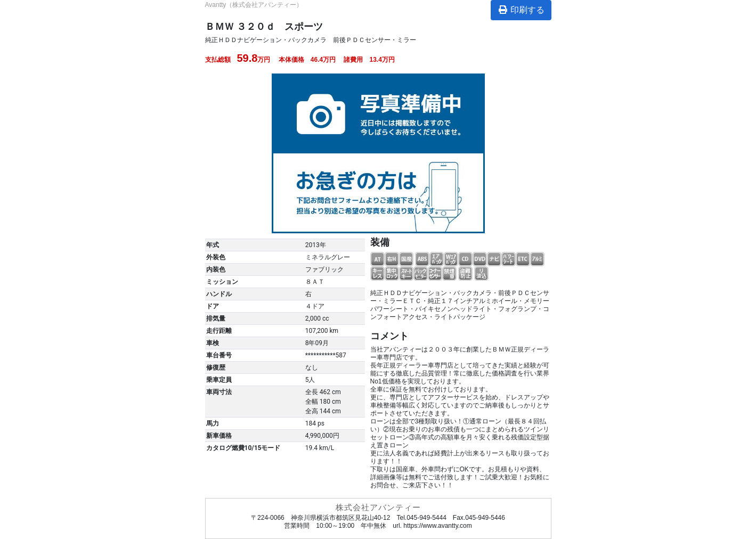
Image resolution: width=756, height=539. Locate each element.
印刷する (521, 10)
